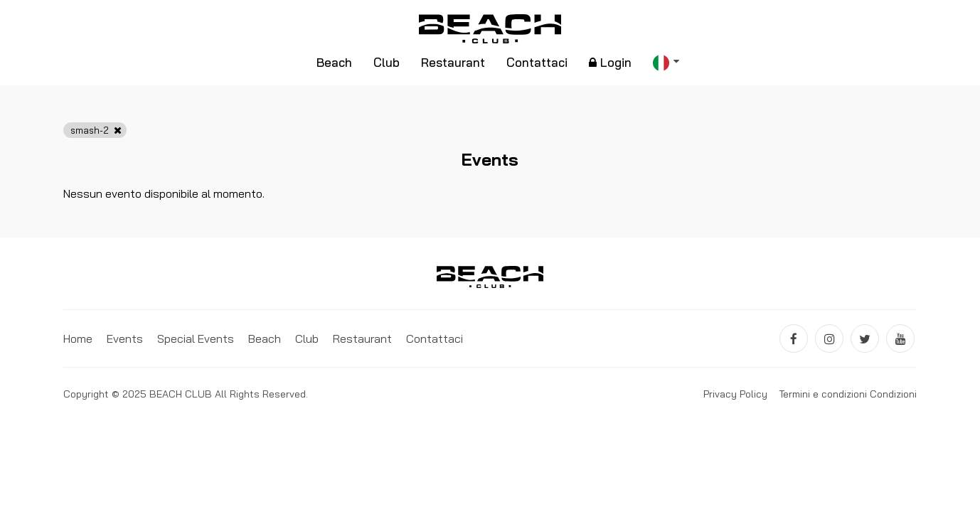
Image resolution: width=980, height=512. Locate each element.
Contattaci (537, 63)
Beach (334, 63)
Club (387, 63)
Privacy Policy (735, 394)
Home (78, 338)
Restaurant (453, 63)
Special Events (196, 338)
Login (610, 63)
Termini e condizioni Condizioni (848, 394)
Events (125, 338)
